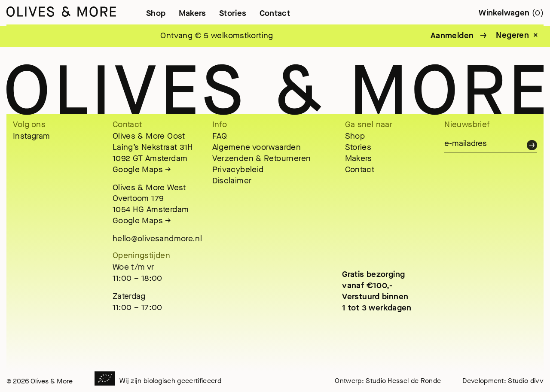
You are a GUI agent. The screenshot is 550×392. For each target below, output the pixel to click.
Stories (233, 13)
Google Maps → (142, 169)
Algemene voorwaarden (257, 147)
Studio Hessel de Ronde (403, 381)
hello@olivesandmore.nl (157, 239)
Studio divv (526, 381)
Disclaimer (232, 181)
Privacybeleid (238, 169)
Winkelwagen (511, 13)
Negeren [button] (512, 35)
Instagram (31, 136)
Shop (156, 13)
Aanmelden (452, 35)
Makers (192, 13)
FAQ (220, 136)
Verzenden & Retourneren (262, 158)
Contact (275, 13)
